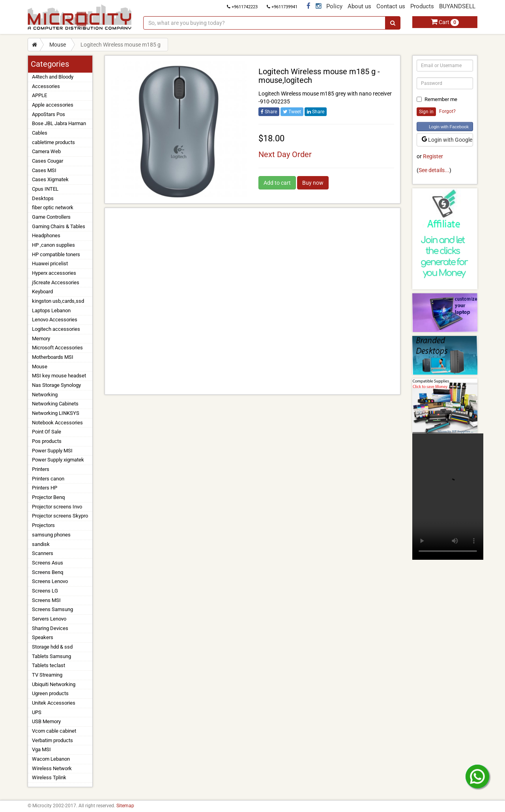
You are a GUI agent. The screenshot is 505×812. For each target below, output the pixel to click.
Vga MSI (41, 749)
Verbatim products (52, 740)
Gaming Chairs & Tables (59, 226)
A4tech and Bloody (53, 77)
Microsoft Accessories (57, 348)
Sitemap (125, 806)
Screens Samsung (52, 609)
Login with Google (447, 140)
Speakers (43, 637)
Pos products (47, 441)
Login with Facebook (449, 127)
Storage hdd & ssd (52, 647)
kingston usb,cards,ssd (58, 301)
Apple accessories (53, 105)
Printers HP (45, 488)
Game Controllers (51, 217)
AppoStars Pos (49, 114)
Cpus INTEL (45, 189)
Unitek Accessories (54, 703)
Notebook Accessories (57, 423)
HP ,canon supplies (53, 245)
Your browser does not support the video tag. (448, 497)
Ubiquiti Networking (54, 684)
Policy (334, 6)
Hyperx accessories (54, 273)
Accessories (46, 86)
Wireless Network (52, 768)
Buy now (313, 183)
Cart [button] (445, 22)
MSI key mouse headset (59, 376)
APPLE (39, 95)
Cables (40, 133)
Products (422, 6)
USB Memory (46, 721)
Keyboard (42, 292)
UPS (37, 712)
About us (359, 6)
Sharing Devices (50, 628)
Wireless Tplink (49, 777)
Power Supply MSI (52, 451)
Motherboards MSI (53, 357)
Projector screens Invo (57, 507)
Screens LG (45, 591)
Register (433, 156)
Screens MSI (46, 600)
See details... (434, 170)
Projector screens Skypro (60, 516)
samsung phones (51, 535)
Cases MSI (44, 170)
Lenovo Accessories (55, 320)
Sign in (426, 112)
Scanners (43, 553)
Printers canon (48, 479)
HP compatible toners (56, 254)
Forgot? (447, 111)
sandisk (41, 544)
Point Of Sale (47, 432)
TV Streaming (47, 675)
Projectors (43, 525)
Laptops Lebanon (51, 310)
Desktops (43, 198)
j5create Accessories (56, 282)
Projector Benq (48, 497)
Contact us (391, 6)
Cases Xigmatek (50, 179)
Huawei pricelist (50, 263)
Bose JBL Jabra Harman (59, 123)
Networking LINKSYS (56, 413)
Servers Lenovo (49, 619)
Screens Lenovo (50, 581)
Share (269, 112)
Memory (41, 338)
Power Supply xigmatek (58, 460)
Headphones (46, 235)
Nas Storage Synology (56, 385)
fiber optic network (53, 207)
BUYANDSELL (457, 6)
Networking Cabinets (55, 404)
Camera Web (46, 151)
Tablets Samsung (51, 656)
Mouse (58, 45)
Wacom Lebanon (51, 759)
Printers (41, 469)
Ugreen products (50, 693)
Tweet (292, 112)
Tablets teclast (49, 665)
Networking (45, 395)
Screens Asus (48, 563)
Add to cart (277, 183)
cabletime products (53, 142)
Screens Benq (48, 572)
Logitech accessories (56, 329)
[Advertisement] (252, 301)
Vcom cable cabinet (54, 731)
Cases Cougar (48, 161)
